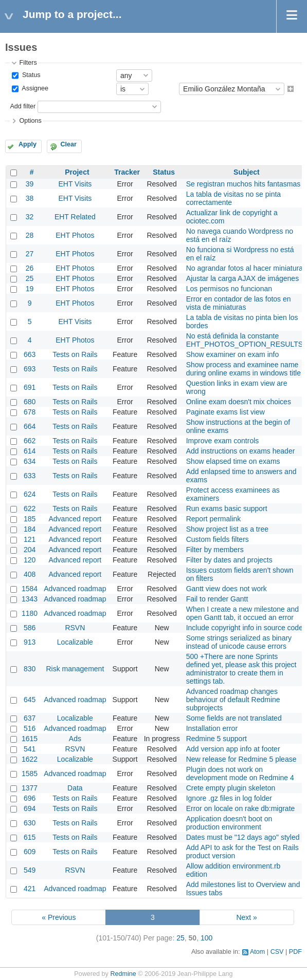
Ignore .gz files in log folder (229, 798)
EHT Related (75, 217)
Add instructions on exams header (241, 451)
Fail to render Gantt (217, 599)
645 (30, 700)
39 (30, 184)
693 (30, 369)
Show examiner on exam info (233, 354)
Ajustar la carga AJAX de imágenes (242, 278)
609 (30, 852)
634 (30, 461)
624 (30, 494)
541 (30, 749)
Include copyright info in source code (245, 628)
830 (30, 669)
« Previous (59, 917)
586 (30, 628)
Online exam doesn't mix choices (239, 402)
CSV (277, 952)
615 (30, 837)
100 (206, 938)
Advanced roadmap (75, 589)
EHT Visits (75, 184)
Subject (247, 172)
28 (30, 235)
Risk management (75, 669)
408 (30, 574)
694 (30, 808)
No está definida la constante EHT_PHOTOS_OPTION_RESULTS (245, 340)
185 (30, 519)
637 (30, 718)
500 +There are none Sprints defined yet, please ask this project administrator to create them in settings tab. (241, 669)
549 (30, 870)
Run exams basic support (227, 508)
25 (30, 278)
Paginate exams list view (225, 412)
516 (30, 728)
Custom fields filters (218, 539)
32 (30, 217)
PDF (295, 952)
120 (30, 560)
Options (30, 121)
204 (30, 550)
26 (30, 268)
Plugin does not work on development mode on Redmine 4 (240, 774)
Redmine (123, 974)
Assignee (34, 89)
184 (30, 529)
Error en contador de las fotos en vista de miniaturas (239, 303)
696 (30, 798)
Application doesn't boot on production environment (229, 823)
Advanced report (75, 519)
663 (30, 354)
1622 (30, 759)
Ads (75, 739)
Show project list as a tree (227, 529)
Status (30, 75)
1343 (30, 599)
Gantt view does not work (227, 589)
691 (30, 387)
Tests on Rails (75, 354)
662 (30, 441)
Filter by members (215, 550)
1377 (30, 788)
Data (75, 788)
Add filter (23, 106)
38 (30, 198)
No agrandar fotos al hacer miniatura (245, 268)
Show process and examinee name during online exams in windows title (243, 369)
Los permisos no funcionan (229, 289)
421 (30, 889)
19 (30, 289)
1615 (30, 739)
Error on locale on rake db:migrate (241, 808)
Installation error (212, 728)
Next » (246, 917)
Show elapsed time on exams (233, 461)
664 (30, 426)
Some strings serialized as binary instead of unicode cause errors (239, 642)
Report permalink (214, 519)
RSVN (75, 628)
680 (30, 402)
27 (30, 254)
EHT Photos (75, 235)
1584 (30, 589)
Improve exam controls (223, 441)
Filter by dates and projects (229, 560)
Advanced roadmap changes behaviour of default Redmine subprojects (233, 700)
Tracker (127, 172)
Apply (28, 144)
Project (77, 172)
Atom (257, 952)
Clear (68, 144)
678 (30, 412)
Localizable (75, 642)
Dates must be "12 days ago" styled (243, 837)
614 (30, 451)
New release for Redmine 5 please (241, 759)
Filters (28, 63)
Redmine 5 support (216, 739)
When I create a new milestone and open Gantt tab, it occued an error (242, 613)
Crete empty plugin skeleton (231, 788)
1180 (30, 613)
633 (30, 476)
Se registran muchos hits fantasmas (243, 184)
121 (30, 539)
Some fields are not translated (234, 718)
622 (30, 508)
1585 (30, 774)
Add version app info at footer (233, 749)
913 (30, 642)
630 (30, 823)
